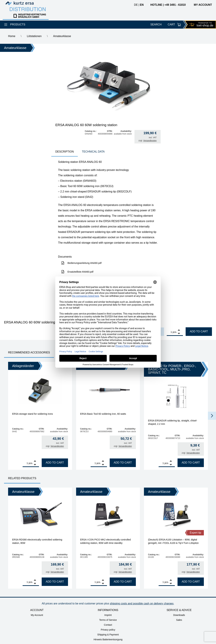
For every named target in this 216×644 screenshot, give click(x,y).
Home (12, 36)
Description (65, 152)
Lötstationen (34, 36)
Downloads (179, 615)
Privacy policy (108, 630)
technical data (93, 152)
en (142, 5)
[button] (212, 416)
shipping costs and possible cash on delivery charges (142, 604)
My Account (37, 615)
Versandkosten (150, 141)
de (136, 5)
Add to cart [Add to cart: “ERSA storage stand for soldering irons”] (55, 463)
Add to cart (199, 331)
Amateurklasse (62, 36)
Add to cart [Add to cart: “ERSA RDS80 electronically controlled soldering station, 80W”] (55, 582)
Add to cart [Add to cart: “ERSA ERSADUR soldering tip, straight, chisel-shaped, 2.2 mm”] (191, 463)
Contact (108, 625)
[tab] (65, 152)
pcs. (175, 332)
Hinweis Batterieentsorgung (108, 639)
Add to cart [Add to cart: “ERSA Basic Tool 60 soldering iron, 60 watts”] (123, 463)
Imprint (108, 615)
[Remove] (179, 334)
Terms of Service (108, 620)
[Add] (179, 330)
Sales (179, 620)
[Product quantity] (169, 332)
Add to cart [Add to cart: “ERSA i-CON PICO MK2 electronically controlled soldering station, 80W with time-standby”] (123, 582)
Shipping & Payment (108, 635)
